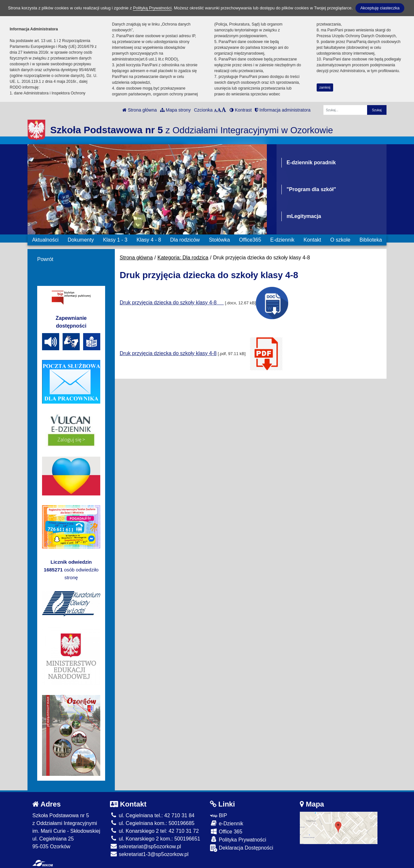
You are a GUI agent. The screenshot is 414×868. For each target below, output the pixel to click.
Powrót (45, 259)
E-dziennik (283, 240)
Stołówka (219, 240)
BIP (218, 815)
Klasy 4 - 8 (149, 240)
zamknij (325, 87)
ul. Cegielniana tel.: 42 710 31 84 (152, 815)
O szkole (340, 240)
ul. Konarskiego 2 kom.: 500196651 (155, 839)
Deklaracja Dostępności (242, 848)
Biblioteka (371, 240)
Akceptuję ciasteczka (380, 8)
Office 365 (226, 831)
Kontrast (241, 110)
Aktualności (45, 240)
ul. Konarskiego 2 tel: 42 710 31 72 (154, 831)
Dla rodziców (185, 240)
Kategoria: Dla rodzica (183, 258)
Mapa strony (175, 110)
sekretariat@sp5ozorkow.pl (146, 846)
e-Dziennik (227, 823)
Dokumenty (81, 240)
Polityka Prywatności (238, 839)
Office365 (250, 240)
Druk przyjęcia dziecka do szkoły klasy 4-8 (172, 303)
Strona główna (139, 110)
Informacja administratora (283, 110)
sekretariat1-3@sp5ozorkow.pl (149, 854)
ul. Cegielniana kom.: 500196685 (152, 823)
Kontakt (312, 240)
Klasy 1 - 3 (115, 240)
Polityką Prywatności (152, 8)
